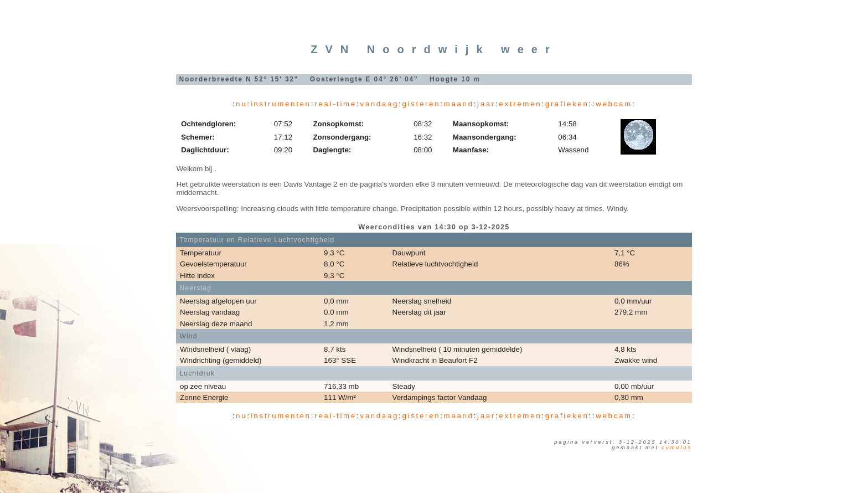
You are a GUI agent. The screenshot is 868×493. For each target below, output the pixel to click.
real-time (335, 104)
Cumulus (676, 448)
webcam (614, 104)
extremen (520, 104)
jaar (486, 104)
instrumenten (281, 104)
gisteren (421, 104)
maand (459, 104)
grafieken (567, 104)
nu (241, 104)
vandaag (379, 104)
